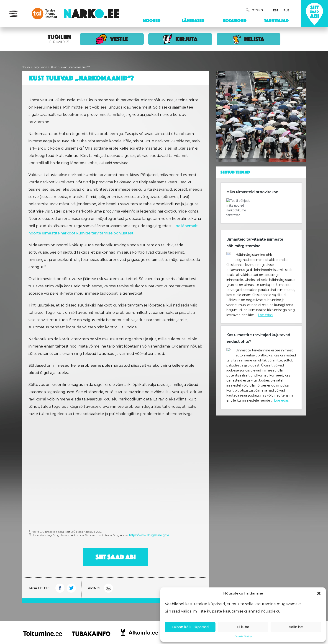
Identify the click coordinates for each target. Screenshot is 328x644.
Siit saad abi (115, 557)
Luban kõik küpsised (190, 627)
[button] (319, 593)
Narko (26, 67)
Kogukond (235, 21)
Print (108, 588)
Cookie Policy (243, 636)
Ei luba (243, 627)
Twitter (71, 588)
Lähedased (193, 21)
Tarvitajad (276, 21)
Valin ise (296, 627)
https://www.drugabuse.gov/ (149, 535)
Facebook (60, 588)
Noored (152, 21)
